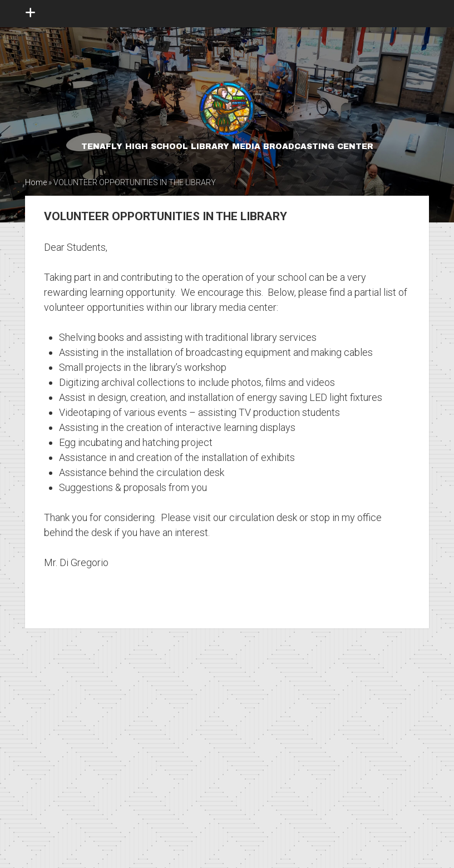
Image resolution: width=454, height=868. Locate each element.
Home (36, 182)
